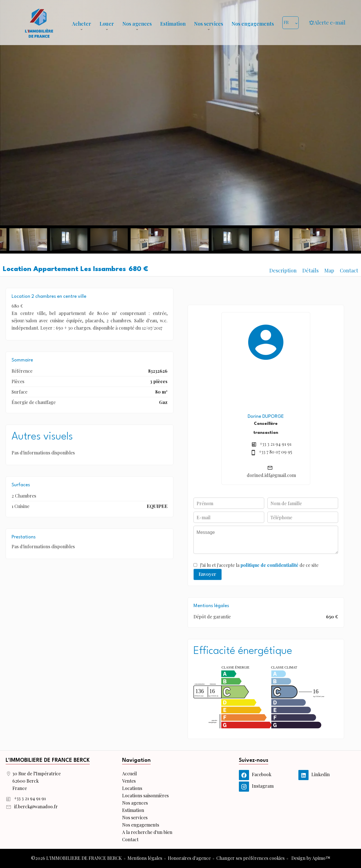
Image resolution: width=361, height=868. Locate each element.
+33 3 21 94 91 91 (276, 444)
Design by (310, 858)
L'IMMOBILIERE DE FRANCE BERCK (48, 760)
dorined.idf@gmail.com (271, 475)
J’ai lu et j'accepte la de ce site (259, 565)
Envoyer (207, 574)
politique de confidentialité (269, 565)
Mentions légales (145, 858)
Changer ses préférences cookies (250, 858)
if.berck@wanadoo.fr (36, 806)
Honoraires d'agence (189, 858)
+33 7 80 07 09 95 (276, 452)
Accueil (39, 23)
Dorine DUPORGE (266, 417)
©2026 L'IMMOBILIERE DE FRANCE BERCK (76, 858)
